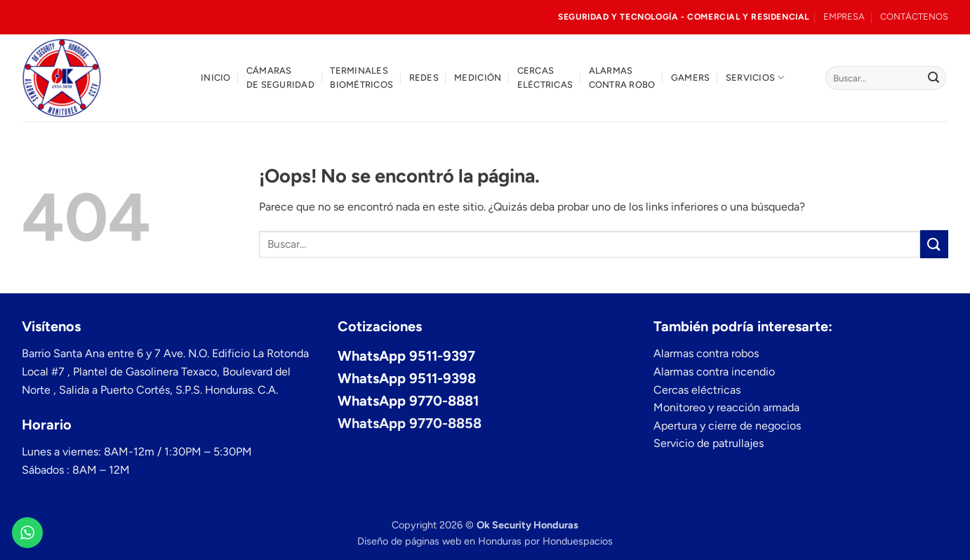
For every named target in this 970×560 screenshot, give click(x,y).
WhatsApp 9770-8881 (408, 401)
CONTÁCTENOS (914, 16)
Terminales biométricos (361, 78)
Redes (424, 78)
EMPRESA (844, 16)
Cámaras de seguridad (280, 78)
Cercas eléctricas (545, 78)
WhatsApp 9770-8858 (410, 423)
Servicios (755, 78)
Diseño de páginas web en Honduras (439, 541)
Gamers (691, 78)
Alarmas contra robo (622, 78)
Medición (478, 78)
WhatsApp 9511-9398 (407, 378)
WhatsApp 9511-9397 (406, 356)
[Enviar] (934, 78)
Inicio (216, 78)
